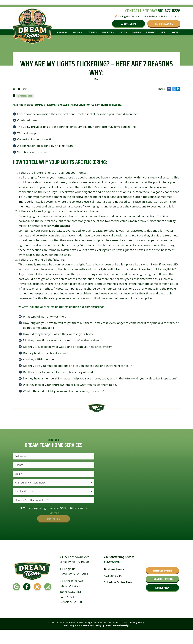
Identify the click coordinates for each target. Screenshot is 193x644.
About (122, 32)
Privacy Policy (137, 622)
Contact (174, 32)
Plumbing (61, 32)
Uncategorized (25, 96)
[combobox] (54, 483)
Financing (151, 32)
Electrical (107, 32)
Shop (163, 32)
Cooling (91, 32)
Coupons (137, 32)
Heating (77, 32)
